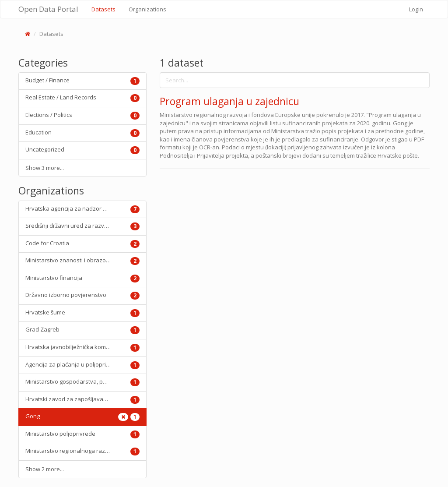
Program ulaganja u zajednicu (229, 101)
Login (416, 9)
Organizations (147, 9)
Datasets (107, 9)
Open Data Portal (48, 9)
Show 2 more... (45, 469)
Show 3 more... (45, 168)
